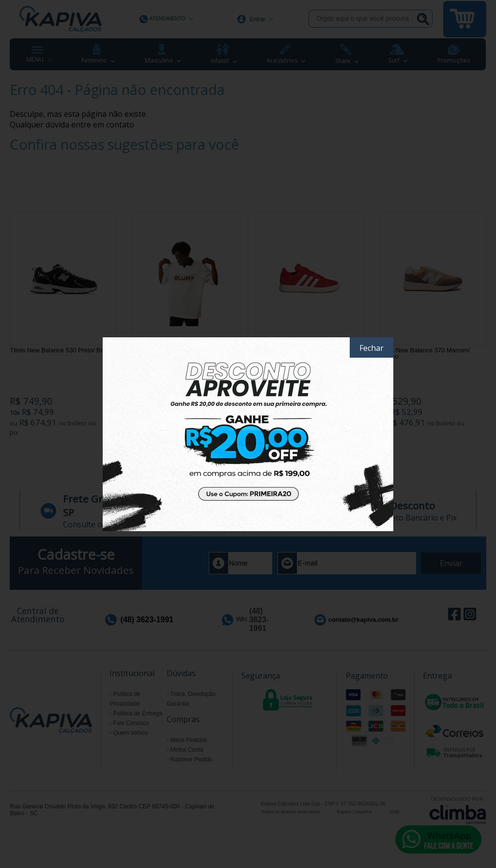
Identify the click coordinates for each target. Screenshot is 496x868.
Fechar (372, 348)
